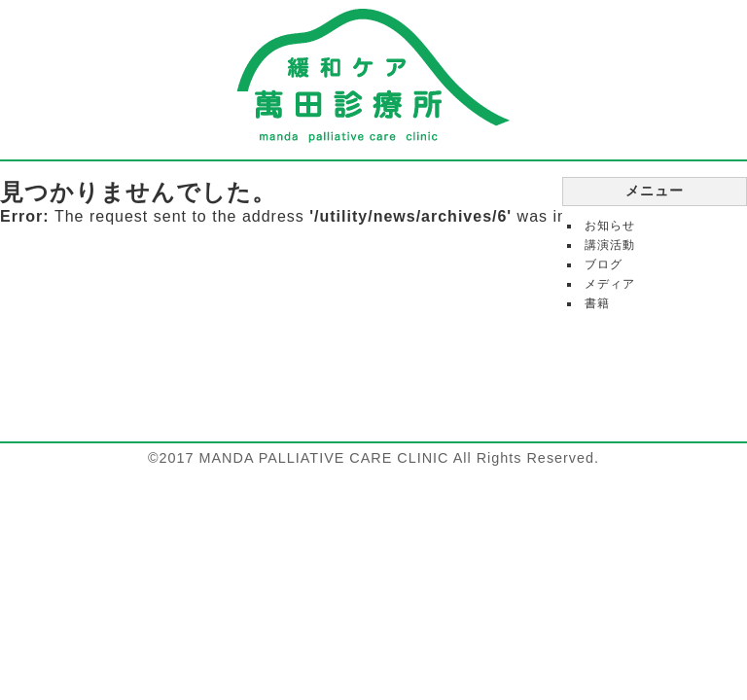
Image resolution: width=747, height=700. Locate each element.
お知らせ (610, 226)
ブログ (604, 264)
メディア (610, 284)
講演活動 (610, 245)
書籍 (597, 303)
